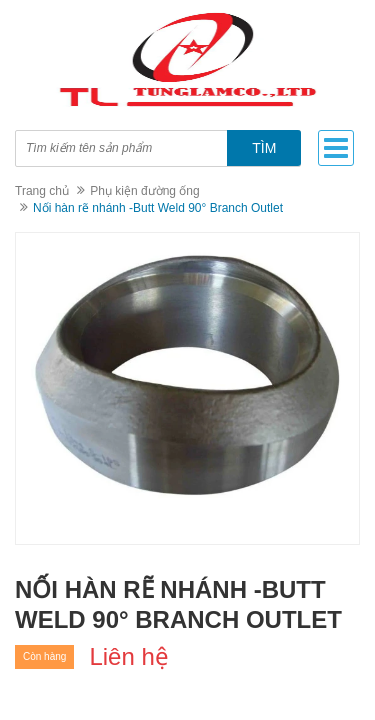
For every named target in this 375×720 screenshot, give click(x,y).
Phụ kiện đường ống (144, 191)
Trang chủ (42, 191)
